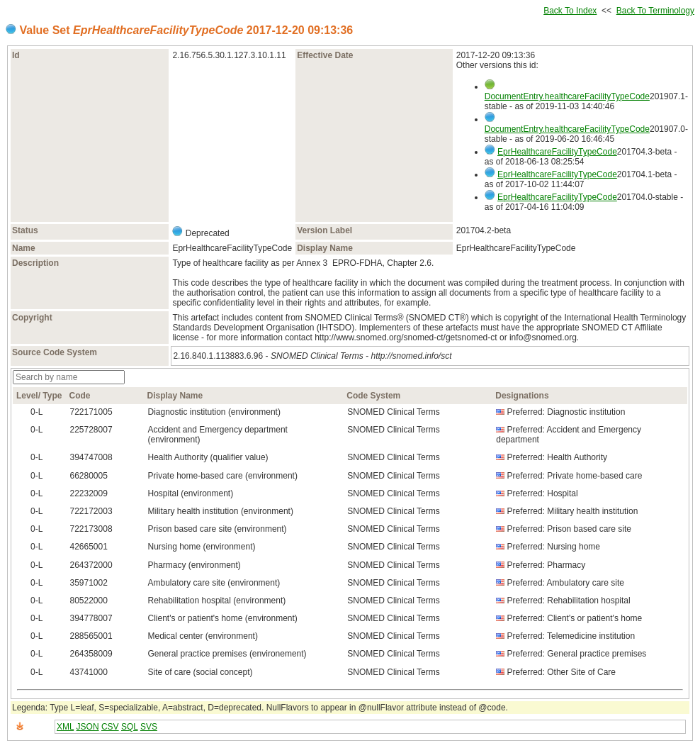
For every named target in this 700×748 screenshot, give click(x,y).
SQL (130, 727)
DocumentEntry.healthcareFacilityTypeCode (567, 96)
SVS (149, 727)
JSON (88, 727)
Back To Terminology (655, 11)
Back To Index (570, 11)
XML (65, 727)
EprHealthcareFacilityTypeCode (557, 152)
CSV (110, 727)
